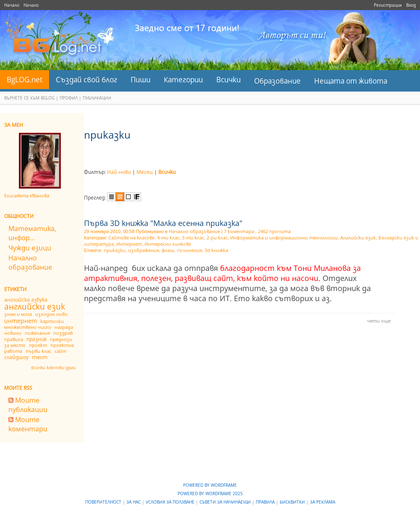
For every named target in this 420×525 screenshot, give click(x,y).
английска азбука (26, 300)
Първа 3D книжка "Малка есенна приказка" (163, 223)
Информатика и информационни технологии (284, 238)
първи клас (38, 351)
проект (38, 345)
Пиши (140, 80)
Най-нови (119, 172)
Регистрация (388, 5)
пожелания (37, 333)
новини (13, 333)
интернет (21, 321)
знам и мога (18, 314)
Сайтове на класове (131, 238)
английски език (35, 307)
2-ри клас (217, 238)
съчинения (189, 250)
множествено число (28, 327)
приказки (115, 250)
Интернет (129, 244)
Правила (266, 502)
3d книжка (216, 250)
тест (40, 357)
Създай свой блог (87, 80)
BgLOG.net (25, 80)
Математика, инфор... (32, 233)
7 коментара (239, 231)
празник (37, 339)
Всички (228, 80)
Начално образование (30, 262)
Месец (145, 172)
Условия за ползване (171, 502)
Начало (12, 5)
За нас (134, 502)
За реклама (323, 502)
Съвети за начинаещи (226, 502)
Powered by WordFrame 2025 (210, 493)
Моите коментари (28, 424)
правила (14, 339)
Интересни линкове (168, 244)
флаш (168, 250)
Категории (183, 80)
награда (64, 327)
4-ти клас (168, 238)
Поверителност (104, 502)
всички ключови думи (53, 367)
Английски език (358, 238)
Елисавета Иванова (27, 196)
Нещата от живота (351, 81)
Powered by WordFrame (210, 485)
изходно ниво (51, 314)
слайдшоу (16, 357)
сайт (60, 351)
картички (52, 321)
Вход (411, 5)
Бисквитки (293, 502)
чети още (379, 321)
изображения (144, 250)
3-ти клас (193, 238)
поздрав (63, 333)
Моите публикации (28, 405)
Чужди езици (30, 248)
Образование (277, 81)
